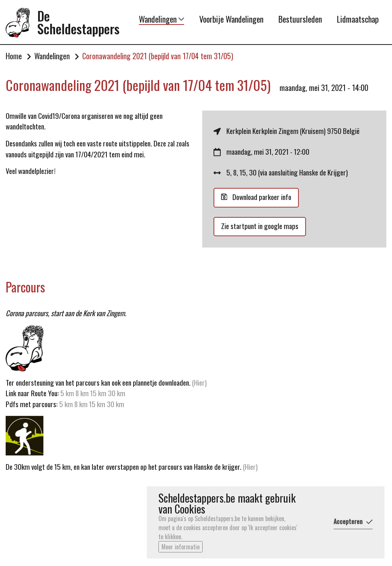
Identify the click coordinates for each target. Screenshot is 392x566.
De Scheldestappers (78, 22)
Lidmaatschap (358, 19)
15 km (98, 393)
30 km (117, 393)
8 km (82, 393)
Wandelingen (161, 19)
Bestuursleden (300, 19)
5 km (67, 393)
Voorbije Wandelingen (231, 19)
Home (14, 56)
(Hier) (199, 382)
